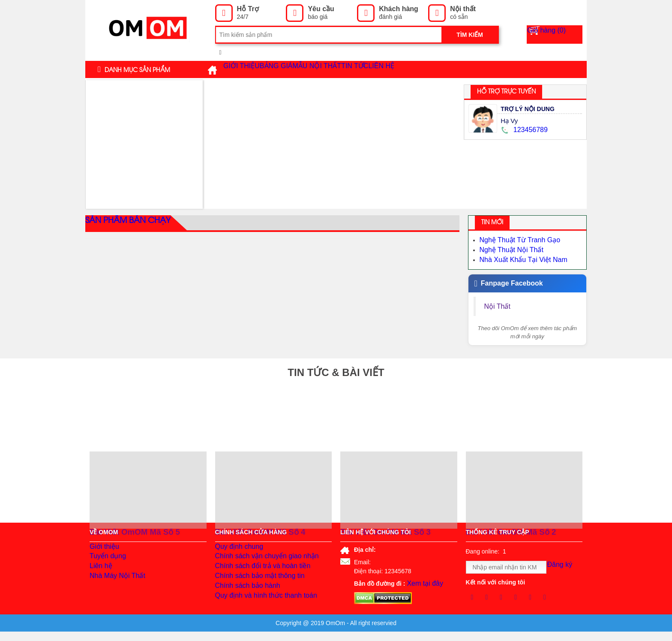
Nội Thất (499, 303)
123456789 (523, 130)
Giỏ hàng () (560, 35)
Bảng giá (299, 69)
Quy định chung (236, 549)
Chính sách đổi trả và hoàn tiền (257, 575)
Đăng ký (563, 568)
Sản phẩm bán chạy (123, 223)
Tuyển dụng (106, 562)
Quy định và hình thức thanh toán (260, 613)
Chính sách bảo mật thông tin (254, 587)
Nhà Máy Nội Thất (114, 587)
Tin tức (413, 69)
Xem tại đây (423, 583)
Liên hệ (453, 69)
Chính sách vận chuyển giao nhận (261, 562)
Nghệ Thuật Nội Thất (507, 248)
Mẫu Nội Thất (356, 69)
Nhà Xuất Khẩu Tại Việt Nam (518, 257)
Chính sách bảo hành (244, 600)
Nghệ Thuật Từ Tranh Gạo (515, 240)
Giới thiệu (249, 69)
